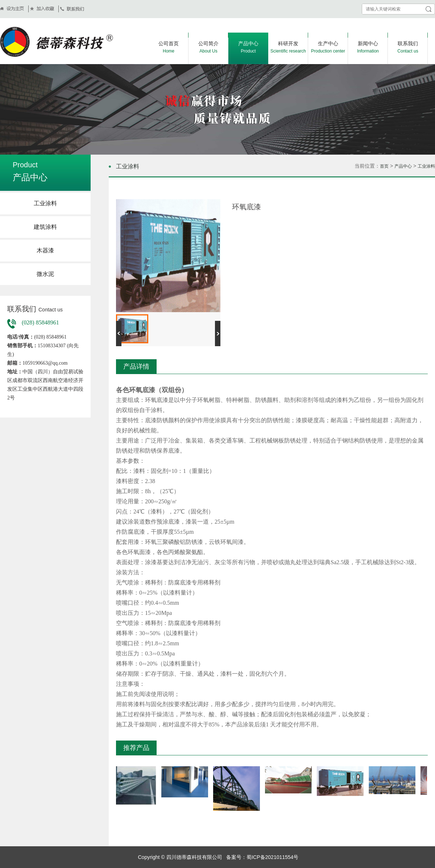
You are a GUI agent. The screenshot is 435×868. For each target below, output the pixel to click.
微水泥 (45, 274)
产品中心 (403, 166)
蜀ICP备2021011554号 (272, 857)
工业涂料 (45, 203)
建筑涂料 (45, 227)
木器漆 (45, 250)
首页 (384, 166)
